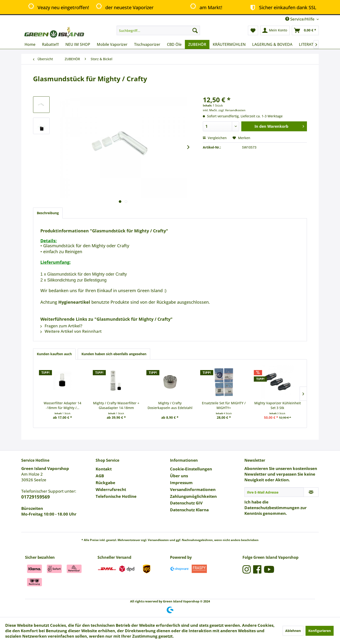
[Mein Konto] (275, 30)
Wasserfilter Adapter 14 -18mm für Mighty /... (62, 405)
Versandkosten (158, 540)
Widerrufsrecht (111, 489)
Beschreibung (48, 213)
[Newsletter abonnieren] (311, 492)
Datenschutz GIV (186, 503)
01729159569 (36, 497)
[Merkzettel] (253, 30)
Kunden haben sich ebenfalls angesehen (114, 354)
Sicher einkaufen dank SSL (282, 7)
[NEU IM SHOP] (78, 44)
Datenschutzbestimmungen (272, 508)
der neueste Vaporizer (124, 7)
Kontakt (104, 469)
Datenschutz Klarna (189, 510)
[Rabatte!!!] (50, 44)
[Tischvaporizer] (147, 44)
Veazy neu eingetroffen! (58, 7)
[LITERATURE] (310, 44)
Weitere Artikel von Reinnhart (71, 331)
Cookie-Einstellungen (191, 469)
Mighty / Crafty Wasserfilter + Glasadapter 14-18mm (116, 405)
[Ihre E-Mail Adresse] (274, 492)
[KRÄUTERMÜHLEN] (229, 44)
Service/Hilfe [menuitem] (300, 19)
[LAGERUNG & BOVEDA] (272, 44)
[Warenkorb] (305, 30)
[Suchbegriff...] (158, 30)
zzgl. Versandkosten (232, 110)
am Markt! (206, 7)
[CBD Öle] (174, 44)
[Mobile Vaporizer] (112, 44)
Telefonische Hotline (116, 496)
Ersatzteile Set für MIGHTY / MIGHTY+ (224, 405)
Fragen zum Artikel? (61, 326)
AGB (100, 476)
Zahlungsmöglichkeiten (193, 496)
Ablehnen (293, 631)
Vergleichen (215, 138)
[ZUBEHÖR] (197, 44)
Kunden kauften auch (54, 354)
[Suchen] (195, 30)
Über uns (179, 476)
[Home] (30, 44)
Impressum (181, 483)
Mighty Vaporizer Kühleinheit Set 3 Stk (278, 405)
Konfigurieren (320, 631)
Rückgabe (105, 483)
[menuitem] (158, 30)
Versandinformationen (193, 489)
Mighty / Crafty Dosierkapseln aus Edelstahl (170, 405)
